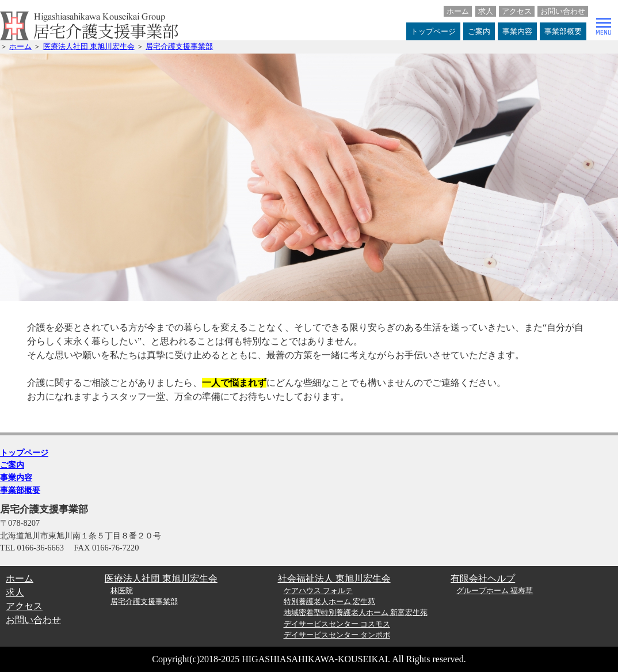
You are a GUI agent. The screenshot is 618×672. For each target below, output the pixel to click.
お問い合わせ (563, 11)
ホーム (458, 11)
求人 (486, 11)
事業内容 (517, 31)
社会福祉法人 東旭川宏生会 (334, 578)
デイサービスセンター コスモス (337, 624)
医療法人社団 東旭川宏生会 (89, 47)
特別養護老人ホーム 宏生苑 (329, 602)
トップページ (433, 31)
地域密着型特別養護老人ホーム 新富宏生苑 (356, 613)
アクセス (517, 11)
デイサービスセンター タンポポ (337, 635)
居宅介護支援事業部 (179, 47)
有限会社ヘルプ (483, 578)
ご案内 (479, 31)
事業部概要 (563, 31)
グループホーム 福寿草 (495, 591)
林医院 (122, 591)
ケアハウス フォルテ (318, 591)
